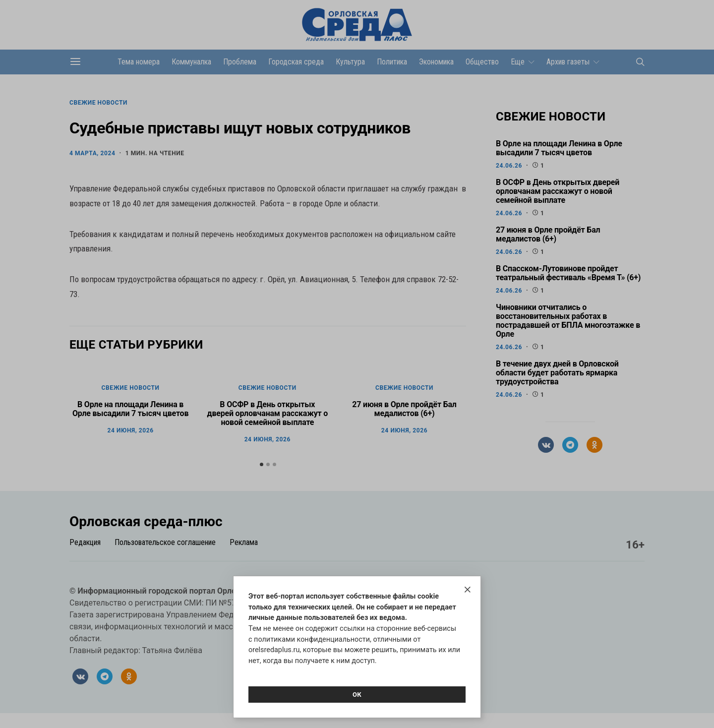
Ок (357, 695)
